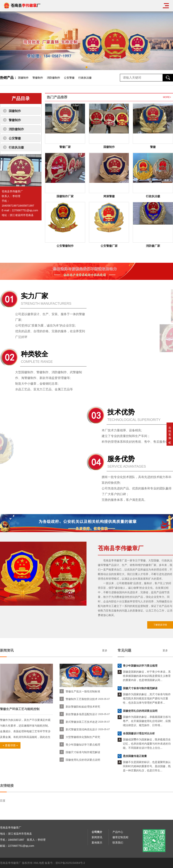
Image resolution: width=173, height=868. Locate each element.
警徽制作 (38, 78)
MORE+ (167, 97)
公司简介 (97, 864)
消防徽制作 (53, 78)
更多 (9, 650)
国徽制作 (23, 78)
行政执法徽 (85, 78)
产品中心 (118, 864)
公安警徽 (69, 78)
